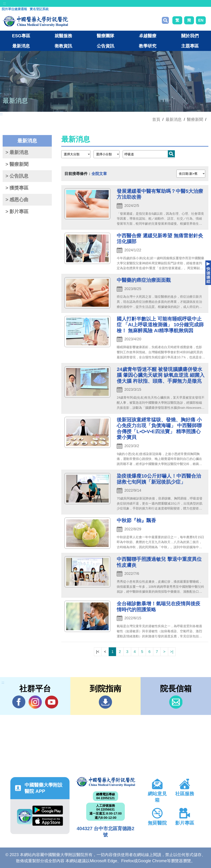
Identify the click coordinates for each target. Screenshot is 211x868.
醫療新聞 (195, 119)
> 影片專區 (17, 212)
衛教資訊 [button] (63, 46)
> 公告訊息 (17, 176)
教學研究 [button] (148, 46)
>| (172, 652)
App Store (48, 821)
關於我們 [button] (190, 36)
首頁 (156, 119)
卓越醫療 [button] (148, 36)
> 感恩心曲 (17, 200)
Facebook (19, 702)
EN (201, 20)
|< (98, 652)
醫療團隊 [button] (105, 36)
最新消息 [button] (21, 46)
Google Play (48, 810)
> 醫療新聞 (17, 164)
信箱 (176, 702)
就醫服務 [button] (63, 36)
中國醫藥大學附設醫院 (105, 782)
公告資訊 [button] (105, 46)
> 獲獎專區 (17, 188)
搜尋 (165, 20)
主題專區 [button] (190, 46)
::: (4, 3)
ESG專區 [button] (21, 36)
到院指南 (105, 702)
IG (35, 702)
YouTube (52, 702)
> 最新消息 (17, 152)
